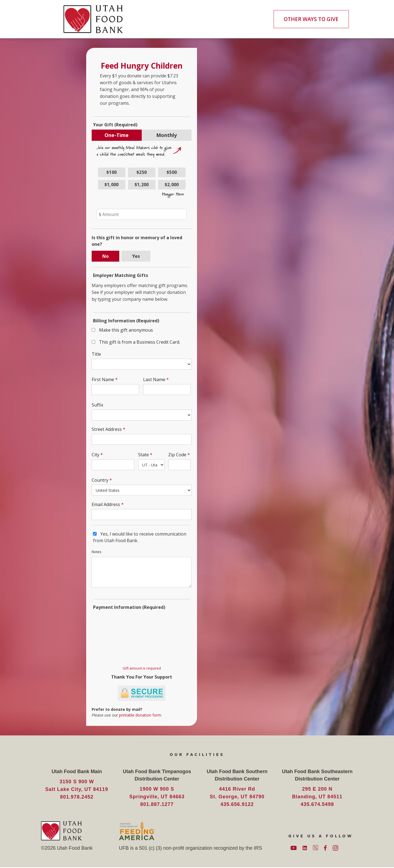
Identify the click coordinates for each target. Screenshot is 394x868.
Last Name (154, 380)
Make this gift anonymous (126, 330)
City (96, 455)
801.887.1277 (157, 805)
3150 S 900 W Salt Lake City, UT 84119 (77, 786)
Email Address (106, 505)
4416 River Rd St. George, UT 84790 (237, 794)
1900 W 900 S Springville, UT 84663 (157, 794)
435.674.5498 (317, 805)
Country (100, 480)
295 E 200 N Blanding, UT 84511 (317, 794)
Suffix (98, 405)
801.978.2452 (77, 798)
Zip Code (177, 455)
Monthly (166, 136)
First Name (103, 380)
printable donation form (140, 715)
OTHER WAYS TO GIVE (311, 19)
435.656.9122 (237, 805)
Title (97, 354)
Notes (97, 552)
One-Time (117, 136)
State (144, 455)
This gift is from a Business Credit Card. (140, 342)
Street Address (107, 429)
